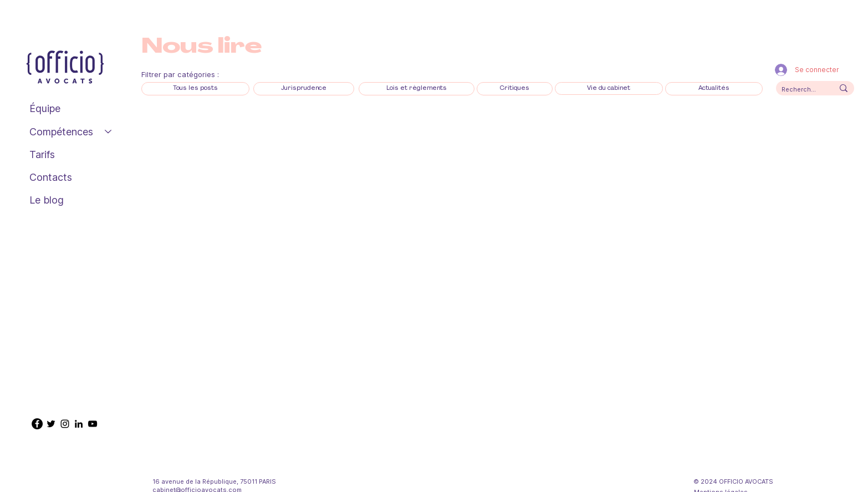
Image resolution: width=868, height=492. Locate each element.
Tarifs (42, 154)
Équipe (45, 108)
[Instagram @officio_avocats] (65, 424)
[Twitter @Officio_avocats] (51, 424)
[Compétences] (109, 132)
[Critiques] (515, 88)
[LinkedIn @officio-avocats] (79, 424)
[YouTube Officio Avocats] (93, 424)
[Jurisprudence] (304, 88)
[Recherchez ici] (799, 90)
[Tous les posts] (195, 88)
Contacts (51, 177)
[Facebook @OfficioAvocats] (37, 424)
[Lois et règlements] (417, 88)
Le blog (47, 200)
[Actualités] (714, 88)
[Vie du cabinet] (609, 88)
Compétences (61, 132)
